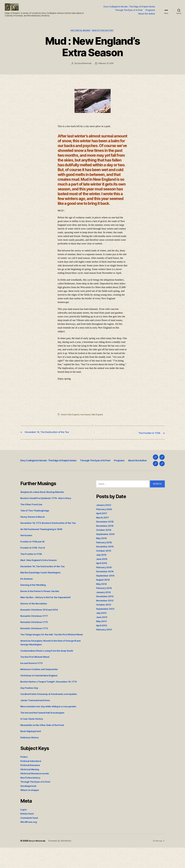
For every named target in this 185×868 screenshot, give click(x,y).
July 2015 (102, 571)
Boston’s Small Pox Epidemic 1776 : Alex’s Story (49, 515)
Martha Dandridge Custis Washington (43, 589)
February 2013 (105, 646)
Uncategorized (29, 806)
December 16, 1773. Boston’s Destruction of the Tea (51, 540)
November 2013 (106, 617)
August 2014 (104, 596)
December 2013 (106, 613)
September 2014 (106, 592)
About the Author (147, 15)
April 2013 (102, 642)
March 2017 (103, 534)
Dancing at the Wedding (35, 602)
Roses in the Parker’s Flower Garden (42, 608)
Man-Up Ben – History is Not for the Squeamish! (49, 614)
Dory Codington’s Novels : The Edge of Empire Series (129, 8)
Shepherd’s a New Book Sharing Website (45, 509)
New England (98, 419)
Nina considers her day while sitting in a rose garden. (52, 727)
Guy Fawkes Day (30, 708)
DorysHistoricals (84, 68)
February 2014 (105, 605)
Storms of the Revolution (35, 620)
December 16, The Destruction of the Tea (45, 583)
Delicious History (31, 758)
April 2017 (102, 530)
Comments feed (30, 838)
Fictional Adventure (32, 781)
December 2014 (106, 588)
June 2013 (102, 634)
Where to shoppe (31, 810)
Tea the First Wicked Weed (37, 677)
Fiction (24, 777)
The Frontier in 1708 (32, 571)
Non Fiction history (104, 35)
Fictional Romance (31, 786)
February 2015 (105, 584)
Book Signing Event (32, 752)
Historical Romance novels (36, 794)
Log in (24, 830)
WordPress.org (29, 842)
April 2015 (102, 580)
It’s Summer (28, 595)
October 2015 (104, 567)
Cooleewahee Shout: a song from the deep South (50, 671)
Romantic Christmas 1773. (36, 645)
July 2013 (102, 630)
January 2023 (104, 522)
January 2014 (104, 609)
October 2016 (104, 547)
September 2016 (106, 551)
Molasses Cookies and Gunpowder (41, 690)
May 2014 (102, 600)
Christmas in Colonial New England (41, 696)
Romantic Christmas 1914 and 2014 (42, 626)
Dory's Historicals (38, 861)
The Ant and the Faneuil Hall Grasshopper (45, 733)
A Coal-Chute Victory (33, 739)
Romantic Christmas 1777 (36, 632)
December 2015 (106, 563)
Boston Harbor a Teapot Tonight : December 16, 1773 (52, 702)
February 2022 (105, 526)
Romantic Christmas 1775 (36, 639)
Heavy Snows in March (34, 533)
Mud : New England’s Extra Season (41, 577)
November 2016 (106, 542)
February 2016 (105, 559)
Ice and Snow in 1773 (33, 683)
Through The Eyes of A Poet (129, 12)
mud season (86, 419)
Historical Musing (80, 35)
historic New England (70, 419)
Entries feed (28, 834)
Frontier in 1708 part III (34, 558)
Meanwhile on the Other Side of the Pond (45, 745)
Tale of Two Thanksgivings (37, 527)
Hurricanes (27, 552)
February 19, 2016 (106, 68)
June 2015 (102, 576)
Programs (150, 12)
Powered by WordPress (61, 861)
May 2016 (102, 555)
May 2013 (102, 638)
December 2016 (106, 538)
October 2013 (104, 621)
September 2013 (106, 625)
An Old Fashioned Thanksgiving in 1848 (44, 546)
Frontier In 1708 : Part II (34, 564)
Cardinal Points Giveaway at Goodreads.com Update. (52, 714)
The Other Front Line (33, 521)
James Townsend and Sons (37, 721)
